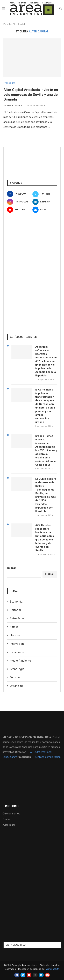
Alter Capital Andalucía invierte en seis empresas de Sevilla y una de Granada (31, 95)
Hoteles (15, 635)
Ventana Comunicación (48, 757)
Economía (16, 601)
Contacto (8, 819)
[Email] (45, 210)
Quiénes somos (11, 813)
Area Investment (15, 105)
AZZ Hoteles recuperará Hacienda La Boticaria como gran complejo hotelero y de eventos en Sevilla (45, 538)
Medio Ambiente (20, 660)
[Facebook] (19, 194)
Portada (7, 24)
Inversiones (17, 652)
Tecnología (17, 669)
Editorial (15, 610)
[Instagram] (19, 202)
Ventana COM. (53, 969)
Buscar (11, 568)
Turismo (15, 677)
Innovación (17, 644)
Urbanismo (17, 686)
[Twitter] (45, 194)
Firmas (14, 627)
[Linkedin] (45, 202)
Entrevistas (17, 618)
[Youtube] (19, 210)
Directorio (11, 806)
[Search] (61, 9)
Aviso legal (9, 825)
